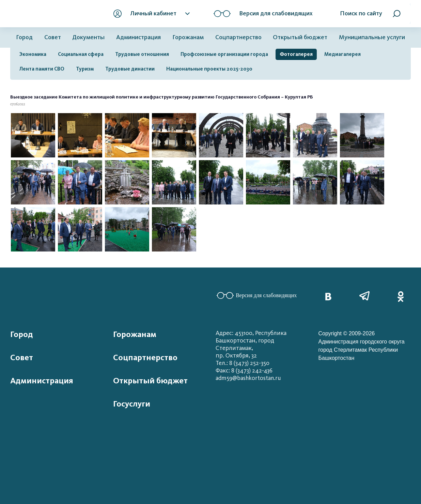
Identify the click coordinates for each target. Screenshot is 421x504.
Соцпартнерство (238, 37)
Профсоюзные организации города (224, 54)
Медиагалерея (342, 54)
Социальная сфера (81, 54)
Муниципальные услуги (372, 37)
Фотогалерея (296, 54)
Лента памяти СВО (42, 69)
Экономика (33, 54)
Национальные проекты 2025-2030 (209, 69)
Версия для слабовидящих (257, 295)
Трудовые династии (130, 69)
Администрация (138, 37)
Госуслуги (132, 404)
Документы (88, 37)
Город (24, 37)
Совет (53, 37)
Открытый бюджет (300, 37)
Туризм (85, 69)
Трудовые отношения (142, 54)
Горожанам (188, 37)
